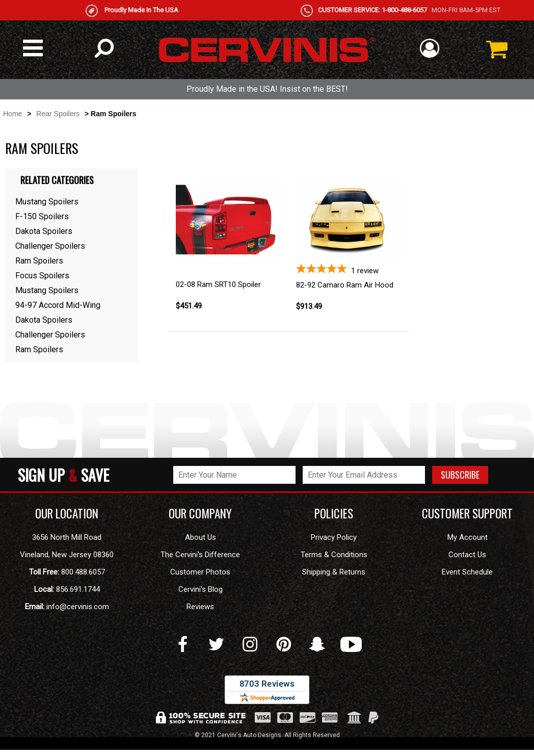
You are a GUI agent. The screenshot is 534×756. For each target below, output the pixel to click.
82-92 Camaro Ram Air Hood (345, 285)
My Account (468, 537)
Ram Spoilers (39, 261)
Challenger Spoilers (50, 246)
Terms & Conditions (334, 555)
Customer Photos (200, 572)
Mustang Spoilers (47, 202)
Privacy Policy (334, 537)
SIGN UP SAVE (63, 475)
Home (12, 114)
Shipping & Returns (334, 572)
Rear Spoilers (58, 114)
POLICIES (334, 513)
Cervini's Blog (201, 589)
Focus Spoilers (42, 276)
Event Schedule (467, 572)
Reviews (200, 607)
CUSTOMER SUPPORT (467, 513)
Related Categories (57, 180)
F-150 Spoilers (42, 216)
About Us (201, 537)
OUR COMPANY (200, 513)
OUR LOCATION (67, 513)
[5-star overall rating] (349, 269)
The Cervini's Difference (200, 555)
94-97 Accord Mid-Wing (58, 305)
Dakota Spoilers (44, 231)
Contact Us (467, 555)
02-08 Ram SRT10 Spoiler (218, 284)
